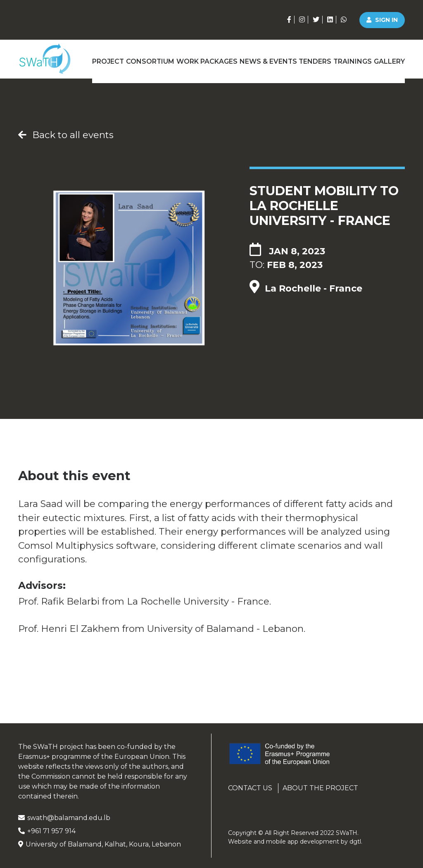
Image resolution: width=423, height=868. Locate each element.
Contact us (250, 788)
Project (106, 59)
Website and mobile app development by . (295, 842)
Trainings (352, 59)
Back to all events (66, 135)
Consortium (149, 59)
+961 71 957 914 (47, 831)
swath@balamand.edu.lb (64, 818)
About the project (320, 788)
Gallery (391, 59)
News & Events (266, 59)
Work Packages (206, 59)
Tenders (313, 59)
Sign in (382, 20)
